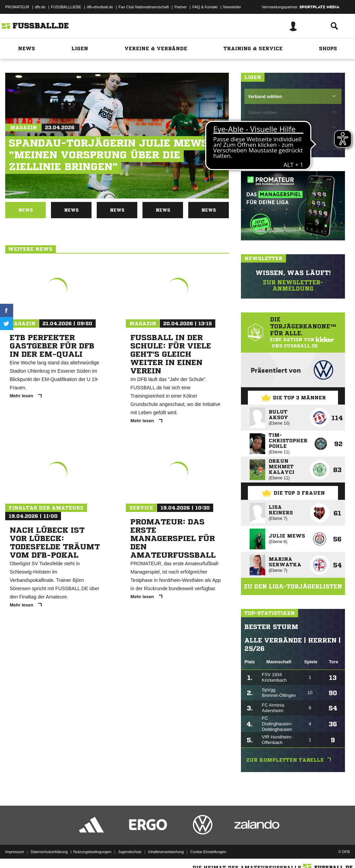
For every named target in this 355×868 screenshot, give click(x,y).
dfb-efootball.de (100, 7)
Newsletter (232, 7)
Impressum (15, 852)
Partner (181, 7)
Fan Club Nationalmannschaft (144, 7)
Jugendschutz (130, 852)
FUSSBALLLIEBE (66, 7)
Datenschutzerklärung (49, 852)
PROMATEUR (17, 7)
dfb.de (40, 7)
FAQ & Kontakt (205, 7)
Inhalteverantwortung (166, 852)
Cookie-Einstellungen (208, 852)
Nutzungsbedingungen (92, 852)
